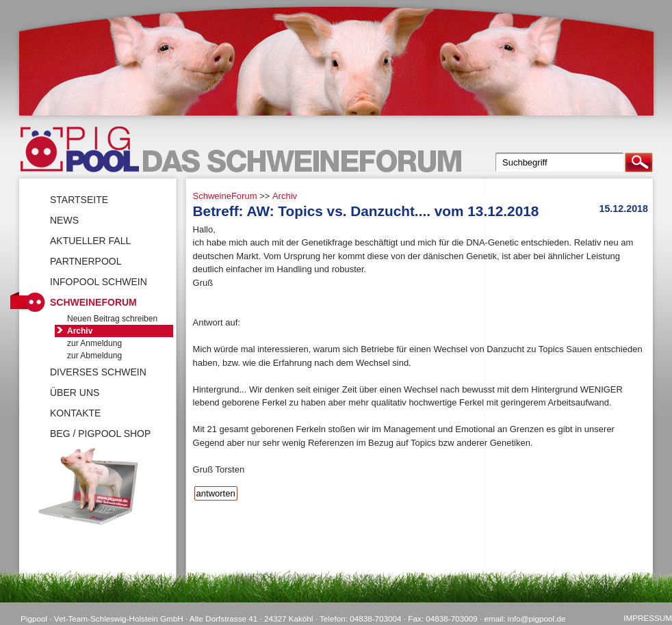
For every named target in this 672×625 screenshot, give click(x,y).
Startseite (79, 200)
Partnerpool (86, 261)
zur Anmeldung (94, 343)
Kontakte (75, 413)
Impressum (648, 618)
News (64, 220)
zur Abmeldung (94, 356)
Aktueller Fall (90, 241)
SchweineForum (225, 196)
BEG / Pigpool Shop (100, 434)
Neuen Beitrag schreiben (112, 319)
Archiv (285, 196)
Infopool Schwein (99, 282)
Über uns (75, 393)
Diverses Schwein (98, 372)
